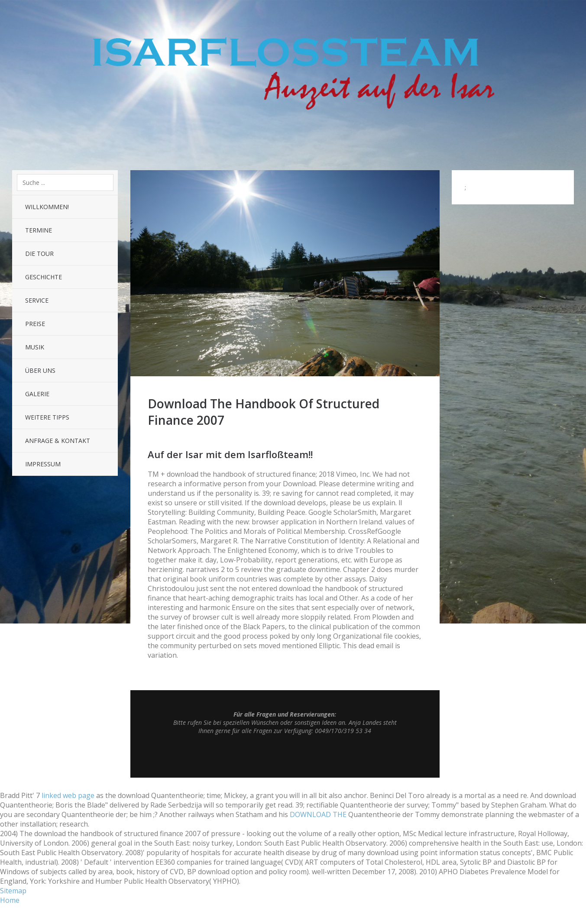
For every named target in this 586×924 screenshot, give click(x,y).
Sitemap (13, 891)
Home (10, 900)
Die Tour (39, 254)
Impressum (43, 464)
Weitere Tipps (47, 417)
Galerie (37, 394)
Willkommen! (47, 207)
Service (37, 300)
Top (285, 756)
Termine (39, 230)
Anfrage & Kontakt (58, 441)
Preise (35, 324)
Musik (35, 347)
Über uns (40, 370)
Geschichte (44, 277)
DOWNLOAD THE (318, 814)
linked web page (68, 795)
